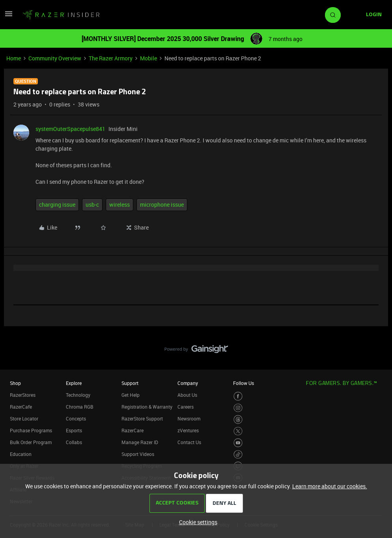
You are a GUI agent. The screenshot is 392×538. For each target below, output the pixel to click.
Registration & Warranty (147, 407)
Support (130, 383)
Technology (78, 395)
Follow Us (244, 383)
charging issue (57, 205)
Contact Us (189, 442)
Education (21, 454)
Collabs (74, 442)
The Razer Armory (111, 58)
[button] (9, 16)
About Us (187, 395)
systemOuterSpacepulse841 (70, 129)
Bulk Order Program (31, 442)
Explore (74, 383)
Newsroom (189, 418)
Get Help (131, 395)
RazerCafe (21, 407)
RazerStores (23, 395)
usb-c (92, 205)
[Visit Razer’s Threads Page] (238, 419)
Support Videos (138, 454)
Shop (15, 383)
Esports (74, 430)
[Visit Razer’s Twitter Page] (238, 431)
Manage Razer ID (140, 442)
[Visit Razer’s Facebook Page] (238, 396)
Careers (186, 407)
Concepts (76, 418)
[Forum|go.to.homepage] (61, 15)
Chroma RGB (80, 407)
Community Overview (55, 58)
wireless (119, 205)
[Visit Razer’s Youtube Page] (238, 443)
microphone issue (162, 205)
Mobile (148, 58)
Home (14, 58)
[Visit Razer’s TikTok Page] (238, 455)
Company (188, 383)
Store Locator (24, 418)
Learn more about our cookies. (330, 486)
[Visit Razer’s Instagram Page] (238, 408)
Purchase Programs (31, 430)
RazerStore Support (142, 418)
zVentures (188, 430)
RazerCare (133, 430)
